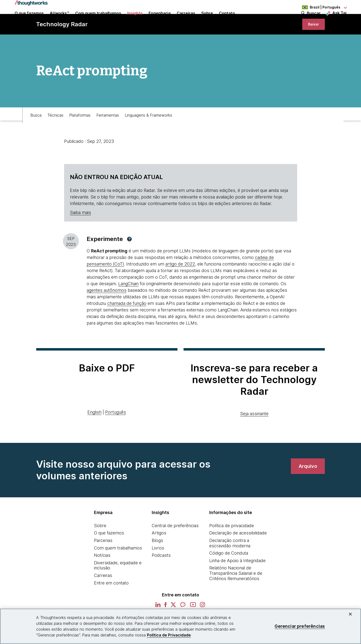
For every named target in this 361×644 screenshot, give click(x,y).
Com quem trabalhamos (118, 568)
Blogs (157, 561)
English (94, 432)
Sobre (100, 546)
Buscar (314, 20)
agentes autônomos (107, 310)
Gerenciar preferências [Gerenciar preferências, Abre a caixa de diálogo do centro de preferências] (300, 626)
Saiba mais (80, 233)
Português (116, 432)
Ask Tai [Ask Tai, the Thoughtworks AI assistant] (339, 20)
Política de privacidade (232, 546)
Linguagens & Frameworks (148, 133)
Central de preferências (175, 546)
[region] (180, 626)
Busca (36, 133)
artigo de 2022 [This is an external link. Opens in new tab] (180, 284)
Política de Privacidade (169, 635)
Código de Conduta (229, 573)
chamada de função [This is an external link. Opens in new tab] (127, 323)
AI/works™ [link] (59, 20)
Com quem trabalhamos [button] (98, 20)
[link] (311, 41)
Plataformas (80, 133)
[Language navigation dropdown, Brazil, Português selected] (320, 7)
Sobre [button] (207, 20)
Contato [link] (227, 20)
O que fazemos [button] (29, 20)
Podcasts (161, 575)
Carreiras (103, 596)
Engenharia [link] (160, 20)
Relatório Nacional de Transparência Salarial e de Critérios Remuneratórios (236, 593)
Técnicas (55, 133)
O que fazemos (109, 553)
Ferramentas (108, 133)
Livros (158, 568)
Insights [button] (135, 20)
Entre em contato (111, 603)
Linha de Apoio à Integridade (237, 581)
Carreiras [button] (186, 20)
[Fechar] (350, 614)
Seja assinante (254, 434)
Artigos (159, 553)
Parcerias (103, 561)
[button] (129, 259)
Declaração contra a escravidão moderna (230, 563)
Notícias (102, 575)
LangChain (128, 304)
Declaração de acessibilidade (238, 553)
